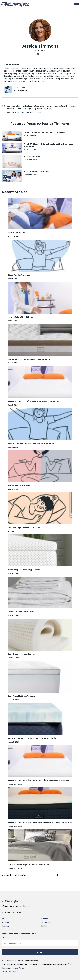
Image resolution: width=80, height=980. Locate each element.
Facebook (6, 926)
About (5, 919)
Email (4, 938)
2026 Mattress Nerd (12, 961)
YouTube (6, 922)
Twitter (44, 919)
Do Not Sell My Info (11, 971)
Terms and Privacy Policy (13, 968)
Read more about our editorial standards (25, 112)
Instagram (46, 922)
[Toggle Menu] (77, 5)
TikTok (44, 926)
